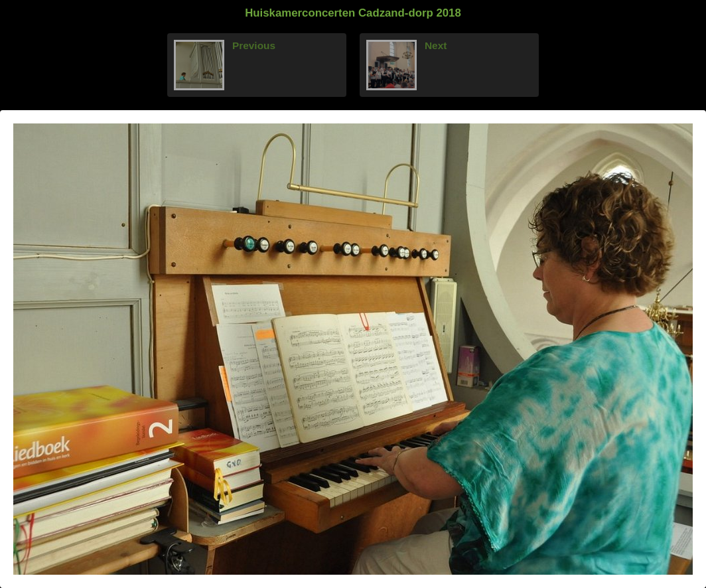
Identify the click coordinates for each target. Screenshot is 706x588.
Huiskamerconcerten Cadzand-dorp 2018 (353, 13)
